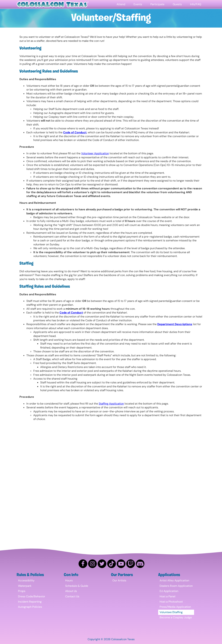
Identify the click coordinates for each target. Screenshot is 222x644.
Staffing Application (111, 404)
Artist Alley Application (174, 580)
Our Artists (119, 580)
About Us (71, 591)
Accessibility (26, 580)
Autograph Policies (30, 607)
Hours (69, 580)
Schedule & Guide (77, 586)
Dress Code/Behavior (32, 596)
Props (22, 591)
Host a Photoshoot (171, 602)
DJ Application (169, 591)
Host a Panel (167, 596)
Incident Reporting (30, 602)
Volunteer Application (95, 153)
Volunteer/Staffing (171, 612)
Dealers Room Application (176, 586)
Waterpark (25, 586)
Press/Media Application (175, 607)
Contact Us (72, 596)
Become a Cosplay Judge (176, 617)
